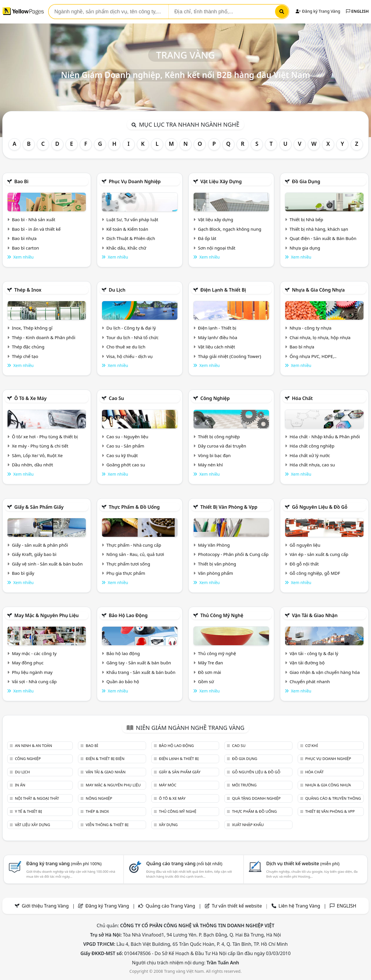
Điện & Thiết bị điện (105, 759)
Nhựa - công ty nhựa (311, 328)
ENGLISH (357, 11)
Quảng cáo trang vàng (184, 863)
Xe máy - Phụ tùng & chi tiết (40, 446)
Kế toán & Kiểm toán (127, 229)
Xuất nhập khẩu (248, 825)
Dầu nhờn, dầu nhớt (32, 465)
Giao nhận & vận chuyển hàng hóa (325, 672)
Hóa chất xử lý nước (310, 455)
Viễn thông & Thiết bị (107, 825)
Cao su (116, 398)
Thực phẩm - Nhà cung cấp (134, 545)
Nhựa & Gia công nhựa (318, 290)
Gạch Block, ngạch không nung (230, 229)
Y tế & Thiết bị (28, 811)
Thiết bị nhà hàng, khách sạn (319, 229)
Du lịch (117, 290)
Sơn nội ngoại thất (217, 248)
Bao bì (21, 181)
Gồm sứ (206, 681)
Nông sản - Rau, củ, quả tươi (135, 554)
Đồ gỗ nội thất (304, 564)
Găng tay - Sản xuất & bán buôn (139, 663)
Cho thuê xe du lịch (126, 347)
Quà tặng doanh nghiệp (257, 798)
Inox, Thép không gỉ (32, 328)
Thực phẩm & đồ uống (134, 507)
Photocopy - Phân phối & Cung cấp (233, 554)
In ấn (20, 785)
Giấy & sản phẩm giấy (39, 507)
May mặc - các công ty (34, 653)
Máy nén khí (210, 465)
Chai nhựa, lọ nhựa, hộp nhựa (320, 337)
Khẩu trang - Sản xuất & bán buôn (141, 672)
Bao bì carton (26, 248)
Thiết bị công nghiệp (219, 437)
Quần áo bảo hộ (123, 681)
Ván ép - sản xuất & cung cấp (319, 554)
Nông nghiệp (99, 798)
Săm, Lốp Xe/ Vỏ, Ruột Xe (37, 455)
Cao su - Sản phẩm (125, 446)
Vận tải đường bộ (307, 663)
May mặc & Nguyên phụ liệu (46, 615)
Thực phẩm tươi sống (128, 564)
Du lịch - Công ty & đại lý (131, 328)
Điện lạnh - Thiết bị (217, 328)
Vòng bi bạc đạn (214, 455)
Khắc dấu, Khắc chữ (126, 248)
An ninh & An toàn (33, 746)
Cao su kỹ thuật (122, 455)
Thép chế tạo (25, 356)
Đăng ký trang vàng (64, 863)
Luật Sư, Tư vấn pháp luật (132, 219)
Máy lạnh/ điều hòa (218, 337)
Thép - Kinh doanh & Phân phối (44, 337)
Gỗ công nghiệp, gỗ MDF (315, 573)
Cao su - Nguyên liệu (127, 437)
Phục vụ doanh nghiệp (135, 181)
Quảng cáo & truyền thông (333, 798)
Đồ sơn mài (210, 672)
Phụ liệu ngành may (32, 672)
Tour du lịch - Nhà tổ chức (132, 337)
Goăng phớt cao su (126, 465)
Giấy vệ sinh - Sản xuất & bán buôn (47, 564)
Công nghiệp (215, 398)
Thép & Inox (28, 290)
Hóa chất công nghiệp (312, 446)
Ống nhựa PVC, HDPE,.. (313, 356)
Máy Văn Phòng (214, 545)
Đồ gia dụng (306, 181)
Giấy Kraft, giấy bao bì (34, 554)
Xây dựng (168, 825)
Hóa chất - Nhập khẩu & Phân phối (325, 437)
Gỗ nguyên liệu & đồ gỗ (320, 507)
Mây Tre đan (210, 663)
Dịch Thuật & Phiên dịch (131, 238)
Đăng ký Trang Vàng (318, 11)
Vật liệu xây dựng (221, 181)
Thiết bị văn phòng (217, 564)
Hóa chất (302, 398)
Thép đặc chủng (28, 347)
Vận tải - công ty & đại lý (314, 653)
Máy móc (168, 785)
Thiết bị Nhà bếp (306, 219)
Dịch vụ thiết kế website (303, 863)
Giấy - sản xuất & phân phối (40, 545)
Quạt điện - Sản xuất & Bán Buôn (323, 238)
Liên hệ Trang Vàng (299, 906)
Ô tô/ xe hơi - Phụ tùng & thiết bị (45, 437)
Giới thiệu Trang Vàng (45, 906)
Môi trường (244, 785)
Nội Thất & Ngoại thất (37, 798)
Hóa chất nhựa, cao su (312, 465)
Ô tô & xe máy (30, 398)
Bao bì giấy (23, 573)
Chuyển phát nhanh (310, 681)
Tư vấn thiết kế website (238, 906)
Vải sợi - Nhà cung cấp (34, 681)
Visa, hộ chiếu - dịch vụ (130, 356)
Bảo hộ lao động (128, 615)
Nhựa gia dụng (305, 248)
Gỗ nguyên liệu (305, 545)
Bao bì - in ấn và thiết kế (36, 229)
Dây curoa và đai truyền (222, 446)
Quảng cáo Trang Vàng (170, 906)
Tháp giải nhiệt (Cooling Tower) (230, 356)
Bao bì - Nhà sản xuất (34, 219)
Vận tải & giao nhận (315, 615)
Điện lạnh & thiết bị (223, 290)
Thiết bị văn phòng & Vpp (229, 507)
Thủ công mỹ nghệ (222, 615)
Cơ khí (312, 746)
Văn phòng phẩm (215, 573)
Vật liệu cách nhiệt (217, 347)
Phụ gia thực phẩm (126, 573)
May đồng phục (28, 663)
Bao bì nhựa (24, 238)
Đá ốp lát (207, 238)
